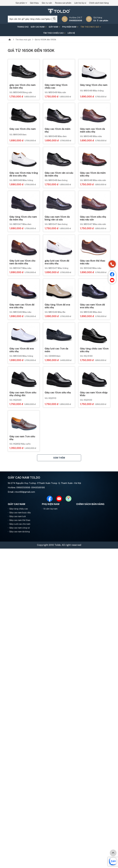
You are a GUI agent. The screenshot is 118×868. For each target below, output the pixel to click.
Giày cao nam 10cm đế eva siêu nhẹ (92, 306)
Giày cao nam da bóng (20, 532)
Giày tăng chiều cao (19, 509)
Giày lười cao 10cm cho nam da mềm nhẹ (22, 262)
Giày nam (54, 27)
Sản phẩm (21, 3)
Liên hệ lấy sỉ (80, 3)
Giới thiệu (34, 3)
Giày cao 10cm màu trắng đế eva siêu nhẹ (24, 174)
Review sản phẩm (63, 3)
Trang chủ (23, 27)
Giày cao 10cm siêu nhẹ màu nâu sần (93, 218)
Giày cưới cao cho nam (20, 524)
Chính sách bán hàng (99, 3)
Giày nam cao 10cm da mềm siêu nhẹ (92, 130)
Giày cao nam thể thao (20, 520)
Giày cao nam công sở (19, 528)
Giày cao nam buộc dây (20, 513)
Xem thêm (59, 458)
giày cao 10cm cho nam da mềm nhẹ (22, 86)
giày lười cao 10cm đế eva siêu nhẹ (57, 262)
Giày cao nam (39, 27)
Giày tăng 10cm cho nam (94, 85)
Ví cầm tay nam (50, 509)
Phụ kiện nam (70, 27)
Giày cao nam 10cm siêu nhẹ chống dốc (23, 394)
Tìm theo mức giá (91, 27)
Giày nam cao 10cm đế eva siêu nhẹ (22, 306)
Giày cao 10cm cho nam (23, 129)
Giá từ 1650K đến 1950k (45, 40)
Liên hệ (71, 33)
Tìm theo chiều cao (54, 33)
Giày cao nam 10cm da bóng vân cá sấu (57, 218)
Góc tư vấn (47, 3)
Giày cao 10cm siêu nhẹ (58, 393)
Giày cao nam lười (17, 516)
